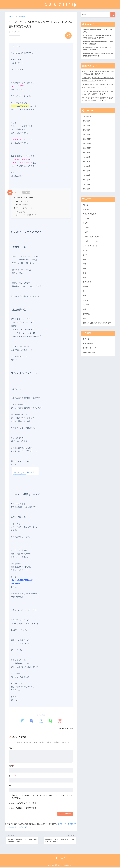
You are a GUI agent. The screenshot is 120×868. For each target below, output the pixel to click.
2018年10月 (88, 151)
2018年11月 (88, 146)
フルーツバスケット (91, 253)
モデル (85, 262)
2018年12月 (88, 141)
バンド (85, 238)
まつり (85, 257)
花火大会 (86, 314)
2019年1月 (87, 137)
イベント (86, 215)
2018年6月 (87, 170)
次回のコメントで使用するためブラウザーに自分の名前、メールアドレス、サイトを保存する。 (42, 796)
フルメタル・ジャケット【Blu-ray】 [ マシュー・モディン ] (25, 472)
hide (26, 190)
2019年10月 (88, 118)
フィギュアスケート (91, 248)
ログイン (86, 350)
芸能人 (85, 319)
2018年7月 (87, 165)
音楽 (85, 329)
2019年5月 (87, 123)
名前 (11, 766)
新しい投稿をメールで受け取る (24, 808)
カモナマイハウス (90, 219)
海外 (71, 728)
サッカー (86, 224)
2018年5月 (87, 175)
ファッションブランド (92, 243)
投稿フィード (88, 354)
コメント (13, 748)
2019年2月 (87, 132)
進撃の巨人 (87, 324)
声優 (85, 277)
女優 (85, 281)
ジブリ (85, 229)
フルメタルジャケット (24, 207)
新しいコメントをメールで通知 (24, 802)
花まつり (86, 310)
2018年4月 (87, 179)
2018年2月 (87, 189)
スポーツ (86, 234)
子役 (85, 286)
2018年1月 (87, 194)
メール (12, 775)
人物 (85, 267)
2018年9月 (87, 156)
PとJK (85, 210)
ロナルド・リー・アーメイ (25, 196)
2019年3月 (87, 127)
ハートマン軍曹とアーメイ (28, 214)
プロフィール (22, 200)
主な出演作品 (23, 203)
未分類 (85, 295)
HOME (60, 859)
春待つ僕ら (87, 291)
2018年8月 (87, 160)
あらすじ (21, 211)
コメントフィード (90, 359)
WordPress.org (89, 364)
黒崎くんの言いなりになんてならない (98, 333)
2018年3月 (87, 184)
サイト (12, 785)
